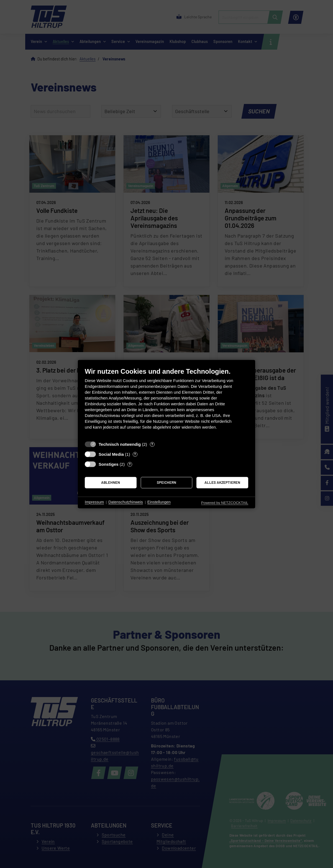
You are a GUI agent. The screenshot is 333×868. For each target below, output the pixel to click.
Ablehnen (111, 483)
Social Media (111, 454)
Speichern (166, 483)
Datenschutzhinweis (126, 502)
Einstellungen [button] (159, 502)
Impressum (94, 502)
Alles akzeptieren (222, 483)
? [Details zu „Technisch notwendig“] (152, 444)
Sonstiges (109, 464)
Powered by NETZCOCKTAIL (225, 503)
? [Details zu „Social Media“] (135, 454)
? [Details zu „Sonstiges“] (130, 464)
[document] (166, 403)
